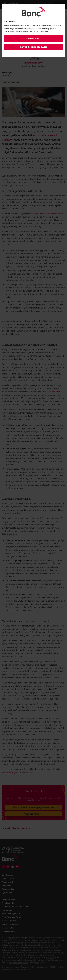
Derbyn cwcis (33, 39)
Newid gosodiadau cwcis (34, 47)
